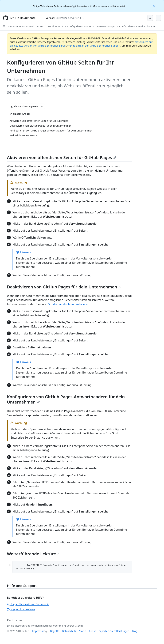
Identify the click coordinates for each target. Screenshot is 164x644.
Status (83, 631)
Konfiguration (56, 26)
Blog (135, 631)
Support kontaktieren (21, 609)
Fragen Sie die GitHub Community (28, 604)
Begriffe (55, 631)
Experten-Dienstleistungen (114, 631)
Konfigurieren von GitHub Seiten (138, 26)
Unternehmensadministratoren (26, 26)
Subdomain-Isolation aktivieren (69, 304)
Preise (92, 631)
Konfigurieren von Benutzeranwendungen (91, 26)
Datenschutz (69, 631)
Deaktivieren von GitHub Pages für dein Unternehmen (64, 287)
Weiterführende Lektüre (34, 554)
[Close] (154, 6)
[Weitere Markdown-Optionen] (42, 106)
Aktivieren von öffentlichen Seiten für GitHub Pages (62, 157)
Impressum (39, 631)
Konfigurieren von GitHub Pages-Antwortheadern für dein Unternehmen (66, 399)
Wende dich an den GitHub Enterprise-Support (94, 46)
